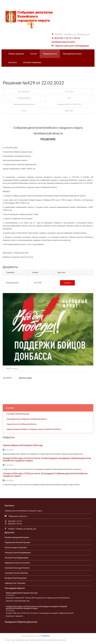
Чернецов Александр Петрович (17, 568)
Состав (33, 54)
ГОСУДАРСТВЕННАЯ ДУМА (18, 414)
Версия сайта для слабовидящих (72, 46)
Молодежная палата (72, 54)
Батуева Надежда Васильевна (17, 537)
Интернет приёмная (32, 62)
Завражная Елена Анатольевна (17, 563)
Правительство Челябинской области (22, 424)
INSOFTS (46, 636)
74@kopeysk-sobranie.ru (18, 516)
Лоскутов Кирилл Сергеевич (16, 547)
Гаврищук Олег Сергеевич (15, 583)
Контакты (13, 62)
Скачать (67, 283)
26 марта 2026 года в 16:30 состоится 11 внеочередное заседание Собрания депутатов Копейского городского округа (47, 459)
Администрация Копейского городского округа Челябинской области (34, 429)
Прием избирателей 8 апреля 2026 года (23, 445)
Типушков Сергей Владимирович (18, 553)
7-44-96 (76, 38)
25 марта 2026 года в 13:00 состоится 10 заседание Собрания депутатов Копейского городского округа (45, 475)
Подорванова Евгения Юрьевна (17, 542)
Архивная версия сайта (63, 42)
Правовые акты (50, 54)
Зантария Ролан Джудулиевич (17, 558)
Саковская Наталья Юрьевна (16, 573)
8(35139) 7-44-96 (15, 524)
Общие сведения (16, 54)
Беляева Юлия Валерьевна (16, 578)
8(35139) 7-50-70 (63, 38)
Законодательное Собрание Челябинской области (27, 419)
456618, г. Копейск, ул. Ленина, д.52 (22, 529)
